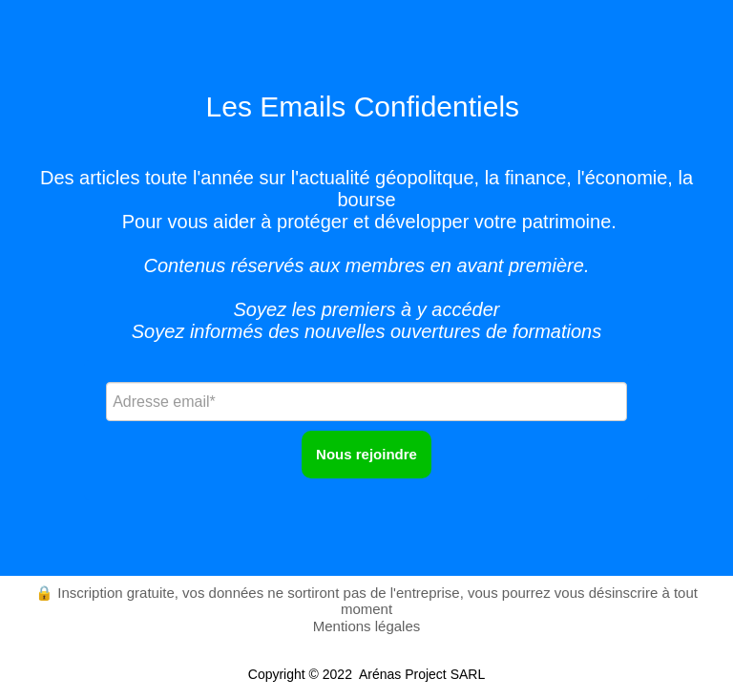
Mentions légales (367, 626)
